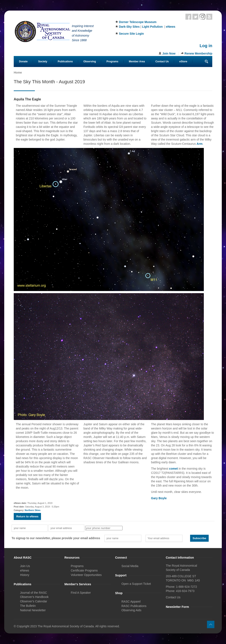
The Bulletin (28, 606)
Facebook (188, 17)
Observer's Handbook (34, 597)
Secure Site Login (131, 34)
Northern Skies (33, 510)
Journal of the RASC (34, 593)
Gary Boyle (159, 498)
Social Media (130, 566)
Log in (206, 46)
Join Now (169, 53)
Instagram (202, 17)
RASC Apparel (131, 602)
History (25, 575)
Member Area (137, 62)
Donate (23, 62)
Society (43, 62)
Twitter (195, 17)
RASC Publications (134, 606)
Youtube (209, 17)
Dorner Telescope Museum (138, 22)
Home (18, 72)
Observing (90, 62)
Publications (65, 62)
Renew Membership (198, 53)
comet (174, 469)
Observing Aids (131, 610)
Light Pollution (152, 27)
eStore (183, 62)
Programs (112, 62)
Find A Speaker (81, 593)
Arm (200, 144)
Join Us (25, 566)
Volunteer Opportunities (86, 575)
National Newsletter (33, 610)
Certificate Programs (84, 570)
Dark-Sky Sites (129, 27)
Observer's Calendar (34, 601)
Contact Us (162, 62)
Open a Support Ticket (136, 584)
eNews (171, 27)
